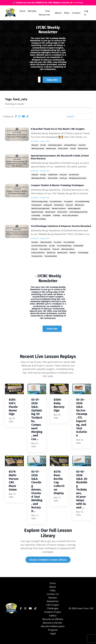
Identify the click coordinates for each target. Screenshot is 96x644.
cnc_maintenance (56, 202)
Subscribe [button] (52, 79)
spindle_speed (51, 149)
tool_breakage (83, 257)
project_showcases (38, 257)
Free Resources (44, 13)
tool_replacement (51, 260)
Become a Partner (53, 627)
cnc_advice (58, 246)
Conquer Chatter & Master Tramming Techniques (59, 186)
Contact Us (53, 598)
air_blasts (35, 246)
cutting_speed (36, 206)
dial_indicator (59, 206)
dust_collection (45, 253)
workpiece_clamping (38, 220)
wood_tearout (83, 149)
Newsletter (53, 606)
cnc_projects (68, 202)
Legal (53, 638)
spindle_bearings (37, 213)
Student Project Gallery (53, 618)
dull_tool (34, 253)
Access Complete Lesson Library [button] (48, 564)
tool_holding (36, 216)
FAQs (67, 13)
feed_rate (82, 145)
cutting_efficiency (70, 145)
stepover (73, 257)
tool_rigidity (47, 216)
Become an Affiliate (53, 623)
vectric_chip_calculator (70, 216)
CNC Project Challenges (53, 611)
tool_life (73, 149)
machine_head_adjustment (41, 209)
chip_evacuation (46, 246)
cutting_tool (48, 206)
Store (22, 11)
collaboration (53, 175)
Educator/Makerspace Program (53, 632)
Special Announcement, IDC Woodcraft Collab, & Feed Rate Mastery (58, 158)
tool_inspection (37, 260)
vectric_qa (63, 179)
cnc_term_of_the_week (39, 250)
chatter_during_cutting (39, 202)
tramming (56, 216)
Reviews (32, 11)
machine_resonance (59, 209)
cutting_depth (78, 250)
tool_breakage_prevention (78, 213)
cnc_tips (43, 145)
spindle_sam (51, 257)
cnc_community (69, 246)
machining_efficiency (39, 179)
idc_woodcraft (74, 175)
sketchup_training (38, 149)
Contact (76, 13)
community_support (55, 145)
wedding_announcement (78, 179)
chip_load (35, 145)
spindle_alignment (74, 209)
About (58, 13)
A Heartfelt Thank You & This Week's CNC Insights (59, 129)
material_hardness (68, 253)
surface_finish (63, 149)
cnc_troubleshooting (82, 202)
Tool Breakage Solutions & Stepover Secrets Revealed (56, 229)
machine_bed (79, 206)
